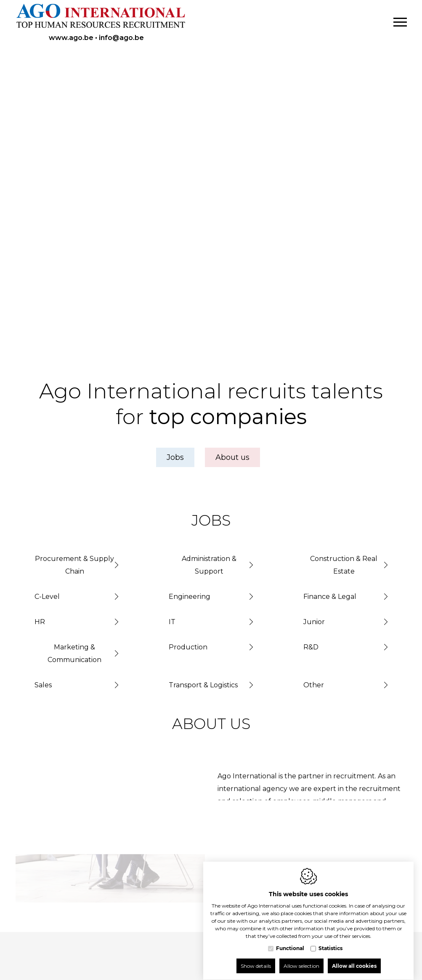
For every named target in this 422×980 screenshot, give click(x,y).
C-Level (47, 597)
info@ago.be (121, 38)
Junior (314, 622)
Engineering (190, 597)
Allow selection (301, 958)
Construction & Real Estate (344, 565)
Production (188, 647)
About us (232, 457)
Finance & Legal (330, 597)
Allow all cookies (354, 958)
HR (40, 622)
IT (172, 622)
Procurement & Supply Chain (74, 565)
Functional (290, 940)
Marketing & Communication (74, 653)
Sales (43, 685)
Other (314, 685)
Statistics (330, 940)
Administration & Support (209, 565)
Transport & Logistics (203, 685)
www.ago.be (71, 38)
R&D (311, 647)
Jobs (175, 457)
